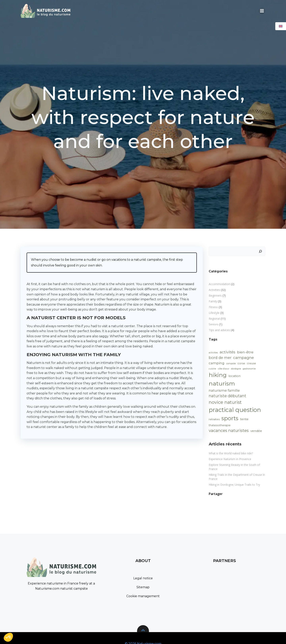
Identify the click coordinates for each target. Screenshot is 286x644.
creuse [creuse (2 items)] (251, 363)
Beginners (215, 296)
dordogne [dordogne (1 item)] (236, 369)
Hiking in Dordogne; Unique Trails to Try (234, 485)
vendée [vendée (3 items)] (256, 431)
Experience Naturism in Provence (230, 459)
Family (213, 301)
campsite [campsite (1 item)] (231, 364)
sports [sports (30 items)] (230, 418)
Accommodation (219, 284)
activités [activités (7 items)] (228, 352)
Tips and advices (219, 330)
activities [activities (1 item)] (213, 353)
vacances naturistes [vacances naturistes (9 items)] (229, 430)
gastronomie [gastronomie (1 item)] (249, 369)
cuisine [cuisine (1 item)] (212, 369)
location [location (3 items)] (234, 376)
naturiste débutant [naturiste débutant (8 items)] (228, 396)
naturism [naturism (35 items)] (222, 383)
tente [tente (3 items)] (244, 419)
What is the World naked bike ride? (231, 453)
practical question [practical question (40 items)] (235, 410)
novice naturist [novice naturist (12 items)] (225, 402)
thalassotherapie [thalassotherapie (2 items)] (220, 425)
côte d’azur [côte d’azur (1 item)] (224, 369)
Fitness (213, 307)
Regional (214, 319)
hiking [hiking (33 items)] (218, 375)
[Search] (260, 251)
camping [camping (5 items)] (217, 363)
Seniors (214, 324)
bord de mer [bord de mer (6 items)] (220, 358)
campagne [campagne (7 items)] (243, 358)
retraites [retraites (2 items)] (214, 419)
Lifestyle (214, 313)
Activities (214, 290)
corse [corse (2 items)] (241, 363)
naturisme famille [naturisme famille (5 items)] (224, 390)
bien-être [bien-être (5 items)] (245, 352)
